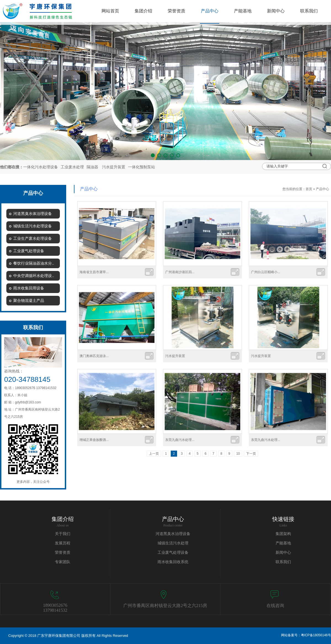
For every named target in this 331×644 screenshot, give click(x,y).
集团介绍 (63, 519)
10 (238, 454)
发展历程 (63, 543)
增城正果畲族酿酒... (94, 440)
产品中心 (322, 189)
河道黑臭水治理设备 (173, 534)
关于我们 (63, 534)
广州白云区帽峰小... (266, 272)
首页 (309, 189)
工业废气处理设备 (173, 553)
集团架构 (283, 534)
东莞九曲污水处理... (180, 440)
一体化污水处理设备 (41, 167)
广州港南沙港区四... (180, 272)
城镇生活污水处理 (173, 543)
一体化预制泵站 (142, 167)
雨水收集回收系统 (173, 562)
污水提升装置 (114, 167)
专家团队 (63, 562)
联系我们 (283, 562)
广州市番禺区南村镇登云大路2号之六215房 (165, 606)
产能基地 (283, 543)
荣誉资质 (63, 553)
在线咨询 (275, 606)
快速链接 (283, 519)
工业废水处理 (72, 167)
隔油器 (92, 167)
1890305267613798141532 (55, 608)
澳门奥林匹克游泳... (94, 356)
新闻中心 (283, 553)
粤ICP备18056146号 (316, 635)
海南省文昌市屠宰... (94, 272)
